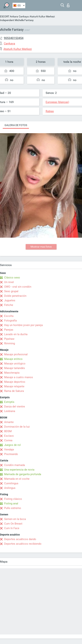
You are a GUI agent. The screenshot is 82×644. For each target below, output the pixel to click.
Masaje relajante (14, 386)
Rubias (50, 111)
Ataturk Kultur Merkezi (42, 16)
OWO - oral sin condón (18, 287)
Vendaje (9, 450)
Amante (9, 422)
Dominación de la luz (17, 427)
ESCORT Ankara (9, 16)
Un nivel (9, 282)
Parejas (9, 330)
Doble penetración (15, 296)
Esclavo (9, 436)
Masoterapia (12, 373)
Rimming (10, 343)
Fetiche (9, 305)
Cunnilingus (11, 483)
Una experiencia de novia (19, 470)
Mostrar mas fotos (41, 247)
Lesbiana (10, 411)
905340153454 (14, 38)
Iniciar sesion (68, 5)
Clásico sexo (12, 278)
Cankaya (24, 16)
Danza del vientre (15, 407)
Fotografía (10, 321)
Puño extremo (13, 508)
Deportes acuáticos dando (20, 539)
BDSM (8, 431)
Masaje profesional (16, 354)
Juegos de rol (12, 445)
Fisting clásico (13, 499)
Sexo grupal (11, 291)
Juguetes (10, 300)
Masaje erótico (13, 359)
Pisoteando (11, 454)
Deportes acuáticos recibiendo (23, 544)
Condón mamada (15, 465)
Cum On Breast (13, 524)
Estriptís (9, 402)
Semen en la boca (15, 519)
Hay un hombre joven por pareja (23, 325)
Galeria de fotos (16, 125)
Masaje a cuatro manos (19, 377)
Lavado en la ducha (16, 334)
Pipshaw (9, 339)
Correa (8, 440)
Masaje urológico (15, 364)
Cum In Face (12, 528)
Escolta (9, 316)
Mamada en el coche (17, 479)
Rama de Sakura (14, 391)
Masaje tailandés (15, 368)
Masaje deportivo (15, 382)
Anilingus (10, 488)
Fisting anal (11, 503)
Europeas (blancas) (57, 102)
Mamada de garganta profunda (23, 474)
